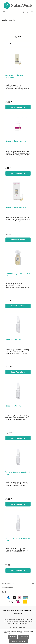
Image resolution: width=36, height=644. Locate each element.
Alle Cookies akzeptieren (19, 641)
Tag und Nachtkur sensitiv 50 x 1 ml (18, 539)
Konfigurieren (23, 637)
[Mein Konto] (27, 12)
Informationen (8, 588)
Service (5, 592)
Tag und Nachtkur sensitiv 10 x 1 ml (18, 473)
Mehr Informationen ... (26, 633)
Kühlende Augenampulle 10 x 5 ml (18, 275)
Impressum (18, 614)
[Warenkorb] (32, 12)
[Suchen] (23, 12)
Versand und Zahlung (24, 611)
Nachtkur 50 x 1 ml (13, 406)
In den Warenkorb (18, 107)
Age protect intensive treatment (14, 76)
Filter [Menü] (18, 36)
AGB (4, 611)
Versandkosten (8, 621)
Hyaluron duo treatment (16, 141)
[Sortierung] (18, 44)
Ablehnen (13, 637)
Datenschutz (12, 611)
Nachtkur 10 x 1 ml (13, 340)
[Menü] (4, 12)
